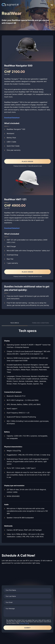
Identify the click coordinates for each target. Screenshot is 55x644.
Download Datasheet (12, 228)
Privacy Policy (24, 623)
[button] (36, 5)
